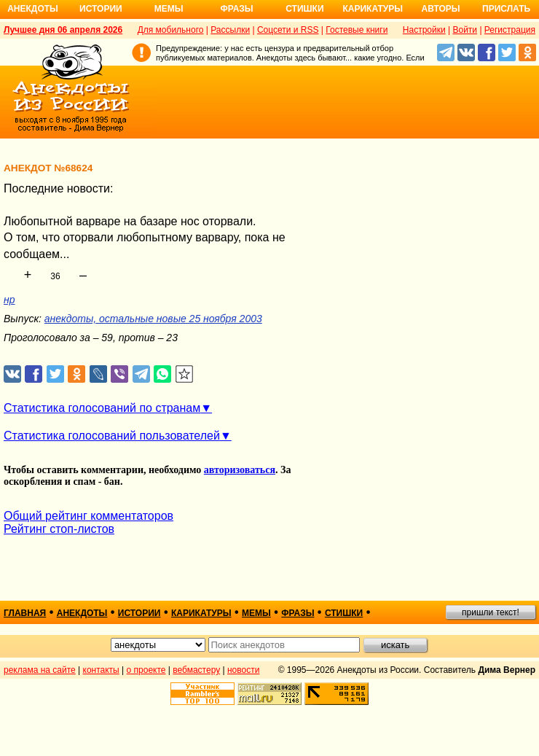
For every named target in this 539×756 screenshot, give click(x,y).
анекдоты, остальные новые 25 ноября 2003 (153, 319)
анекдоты (82, 613)
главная (25, 613)
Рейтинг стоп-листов (59, 529)
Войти (465, 30)
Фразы (236, 9)
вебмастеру (196, 670)
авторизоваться (240, 470)
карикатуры (201, 613)
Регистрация (510, 30)
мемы (256, 613)
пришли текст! (491, 612)
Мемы (169, 9)
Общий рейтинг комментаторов (88, 516)
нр (9, 300)
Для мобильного (171, 30)
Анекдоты (33, 9)
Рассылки (230, 30)
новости (243, 670)
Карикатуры (373, 9)
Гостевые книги (357, 30)
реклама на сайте (40, 670)
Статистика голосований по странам (102, 408)
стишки (344, 613)
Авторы (441, 9)
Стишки (304, 9)
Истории (101, 9)
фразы (298, 613)
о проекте (146, 670)
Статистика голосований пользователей (112, 436)
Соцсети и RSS (288, 30)
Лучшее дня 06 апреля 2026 (63, 30)
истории (139, 613)
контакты (101, 670)
